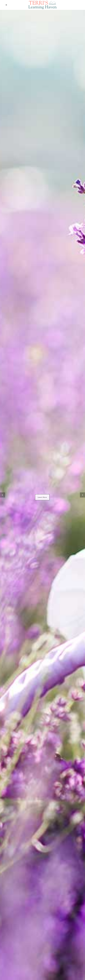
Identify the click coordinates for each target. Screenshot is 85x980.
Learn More (42, 497)
